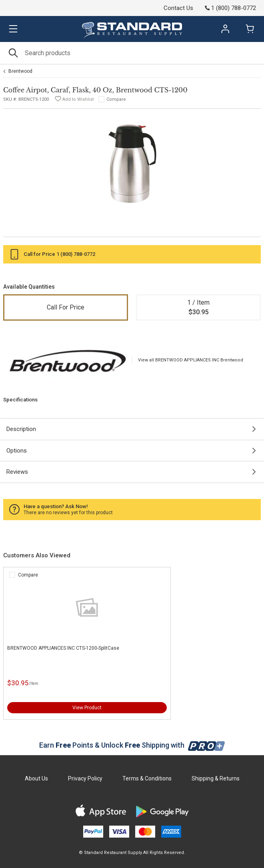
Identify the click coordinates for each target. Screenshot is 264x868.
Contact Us (178, 8)
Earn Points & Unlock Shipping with (132, 745)
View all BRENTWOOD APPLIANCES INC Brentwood (191, 360)
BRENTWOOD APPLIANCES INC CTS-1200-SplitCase (63, 648)
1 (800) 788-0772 (76, 254)
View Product (87, 708)
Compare (116, 99)
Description (21, 429)
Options (17, 451)
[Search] (132, 53)
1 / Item (198, 308)
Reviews (17, 472)
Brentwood (20, 71)
